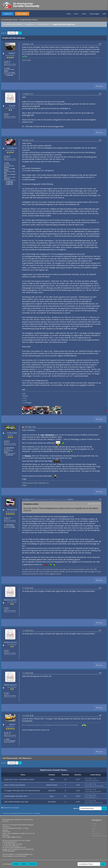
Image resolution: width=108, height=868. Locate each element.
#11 (100, 44)
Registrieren (22, 14)
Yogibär (52, 779)
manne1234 (98, 803)
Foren (76, 14)
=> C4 (24, 400)
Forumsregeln (94, 14)
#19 (100, 715)
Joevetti (97, 780)
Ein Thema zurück (11, 758)
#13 (100, 140)
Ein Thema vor (25, 758)
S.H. (96, 797)
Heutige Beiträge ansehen (29, 20)
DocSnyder (52, 802)
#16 (100, 588)
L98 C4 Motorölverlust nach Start (16, 802)
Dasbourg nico (10, 600)
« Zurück (11, 33)
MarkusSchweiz (52, 785)
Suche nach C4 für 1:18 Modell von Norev (19, 779)
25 (65, 779)
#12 (100, 94)
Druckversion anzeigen (11, 808)
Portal (69, 14)
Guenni (12, 106)
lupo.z (52, 796)
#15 (100, 499)
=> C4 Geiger (27, 403)
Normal (16, 864)
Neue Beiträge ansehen (10, 20)
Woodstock (12, 510)
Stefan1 (12, 53)
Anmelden (8, 14)
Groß (24, 864)
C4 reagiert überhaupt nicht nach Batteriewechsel (22, 790)
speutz (12, 724)
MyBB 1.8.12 (13, 854)
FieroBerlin (12, 148)
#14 (100, 427)
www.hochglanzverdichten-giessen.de (36, 730)
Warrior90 (52, 790)
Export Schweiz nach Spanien (15, 785)
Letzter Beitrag (89, 780)
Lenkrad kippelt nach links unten (16, 796)
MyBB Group (29, 854)
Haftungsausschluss (99, 836)
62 (65, 796)
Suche (84, 14)
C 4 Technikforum (42, 24)
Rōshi (17, 856)
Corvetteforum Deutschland (13, 24)
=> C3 (24, 398)
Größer (32, 864)
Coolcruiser (12, 433)
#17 (100, 630)
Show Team (96, 833)
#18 (100, 673)
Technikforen (29, 24)
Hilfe (104, 14)
